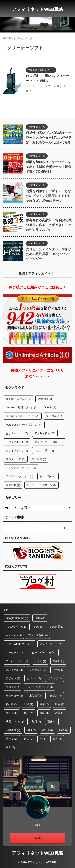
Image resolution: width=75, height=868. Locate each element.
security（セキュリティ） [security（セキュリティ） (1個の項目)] (23, 416)
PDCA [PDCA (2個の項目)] (40, 618)
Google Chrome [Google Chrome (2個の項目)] (17, 618)
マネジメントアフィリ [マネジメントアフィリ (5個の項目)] (21, 468)
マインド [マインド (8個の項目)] (39, 459)
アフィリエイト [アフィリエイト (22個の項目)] (51, 644)
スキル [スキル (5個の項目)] (58, 661)
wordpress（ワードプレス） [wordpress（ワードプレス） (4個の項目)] (24, 425)
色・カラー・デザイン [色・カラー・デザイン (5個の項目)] (42, 485)
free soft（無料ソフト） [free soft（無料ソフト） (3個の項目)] (21, 407)
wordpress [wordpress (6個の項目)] (14, 635)
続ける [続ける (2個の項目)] (12, 739)
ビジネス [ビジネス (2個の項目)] (34, 678)
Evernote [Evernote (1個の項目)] (45, 399)
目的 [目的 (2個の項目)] (31, 730)
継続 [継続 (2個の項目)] (64, 730)
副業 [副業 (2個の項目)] (44, 704)
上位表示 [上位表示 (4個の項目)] (36, 696)
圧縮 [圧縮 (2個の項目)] (60, 704)
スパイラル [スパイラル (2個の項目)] (14, 670)
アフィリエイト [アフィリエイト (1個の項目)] (17, 442)
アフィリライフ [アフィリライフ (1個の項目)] (17, 451)
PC (29, 86)
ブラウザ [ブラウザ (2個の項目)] (55, 678)
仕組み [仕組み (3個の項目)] (56, 696)
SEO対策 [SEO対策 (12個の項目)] (54, 416)
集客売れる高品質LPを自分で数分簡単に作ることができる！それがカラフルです (49, 225)
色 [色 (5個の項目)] (43, 739)
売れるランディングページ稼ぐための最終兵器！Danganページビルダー (48, 254)
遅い (66, 86)
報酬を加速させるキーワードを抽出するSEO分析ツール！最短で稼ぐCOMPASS (49, 167)
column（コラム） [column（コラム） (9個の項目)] (18, 399)
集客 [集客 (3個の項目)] (57, 739)
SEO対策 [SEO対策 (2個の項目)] (57, 627)
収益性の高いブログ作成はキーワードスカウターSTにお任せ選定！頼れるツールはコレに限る (49, 138)
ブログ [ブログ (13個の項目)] (12, 687)
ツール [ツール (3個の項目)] (58, 670)
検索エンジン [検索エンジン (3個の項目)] (16, 721)
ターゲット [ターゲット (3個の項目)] (38, 670)
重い (29, 91)
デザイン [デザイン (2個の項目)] (13, 678)
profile (37, 838)
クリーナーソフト (42, 86)
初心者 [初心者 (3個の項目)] (12, 704)
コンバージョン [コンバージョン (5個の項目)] (17, 661)
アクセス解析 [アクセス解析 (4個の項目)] (38, 635)
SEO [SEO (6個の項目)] (38, 627)
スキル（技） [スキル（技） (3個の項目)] (44, 451)
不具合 (58, 86)
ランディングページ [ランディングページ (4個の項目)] (39, 687)
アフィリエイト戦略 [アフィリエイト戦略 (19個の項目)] (49, 442)
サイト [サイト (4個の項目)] (40, 661)
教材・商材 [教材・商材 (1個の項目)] (48, 476)
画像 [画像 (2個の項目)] (52, 721)
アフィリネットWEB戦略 (37, 9)
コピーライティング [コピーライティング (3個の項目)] (43, 653)
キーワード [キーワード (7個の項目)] (14, 653)
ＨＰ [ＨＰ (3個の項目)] (10, 747)
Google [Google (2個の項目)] (50, 407)
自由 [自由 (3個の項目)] (29, 739)
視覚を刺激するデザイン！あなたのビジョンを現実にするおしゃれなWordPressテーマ (48, 196)
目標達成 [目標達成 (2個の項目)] (13, 730)
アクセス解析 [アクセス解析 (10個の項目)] (45, 433)
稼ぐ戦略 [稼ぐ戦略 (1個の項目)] (13, 485)
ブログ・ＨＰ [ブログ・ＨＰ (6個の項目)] (16, 459)
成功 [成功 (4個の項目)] (29, 713)
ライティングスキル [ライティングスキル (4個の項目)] (19, 476)
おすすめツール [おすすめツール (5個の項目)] (17, 433)
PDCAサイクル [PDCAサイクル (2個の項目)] (17, 627)
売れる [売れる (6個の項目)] (12, 713)
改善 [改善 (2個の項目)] (60, 713)
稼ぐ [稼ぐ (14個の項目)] (47, 730)
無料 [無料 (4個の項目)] (36, 721)
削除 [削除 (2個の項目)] (29, 704)
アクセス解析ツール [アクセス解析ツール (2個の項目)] (19, 644)
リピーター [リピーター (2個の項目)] (14, 696)
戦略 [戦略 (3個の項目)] (44, 713)
